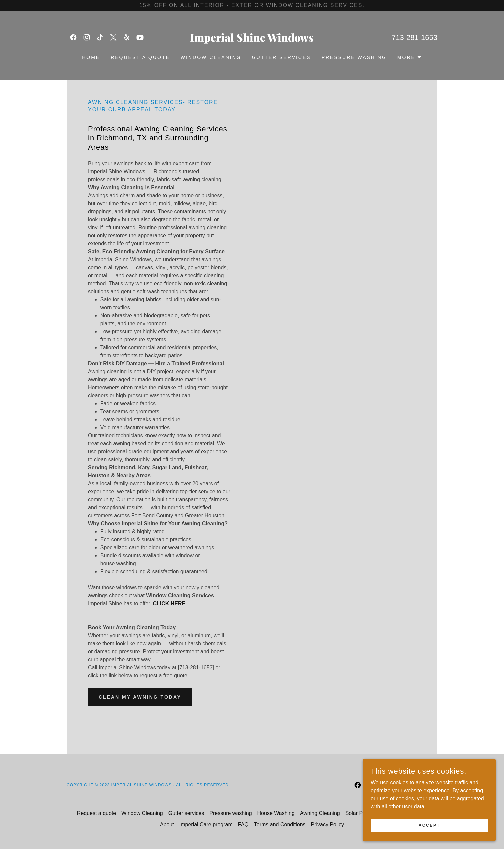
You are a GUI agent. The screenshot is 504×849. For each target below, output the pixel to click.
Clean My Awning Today (140, 697)
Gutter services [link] (281, 57)
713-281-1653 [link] (414, 37)
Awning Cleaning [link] (320, 813)
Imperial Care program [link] (206, 824)
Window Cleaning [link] (211, 57)
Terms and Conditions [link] (280, 824)
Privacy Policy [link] (328, 824)
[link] (73, 37)
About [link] (167, 824)
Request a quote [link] (140, 57)
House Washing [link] (276, 813)
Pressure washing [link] (354, 57)
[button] (410, 58)
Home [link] (91, 57)
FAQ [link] (243, 824)
